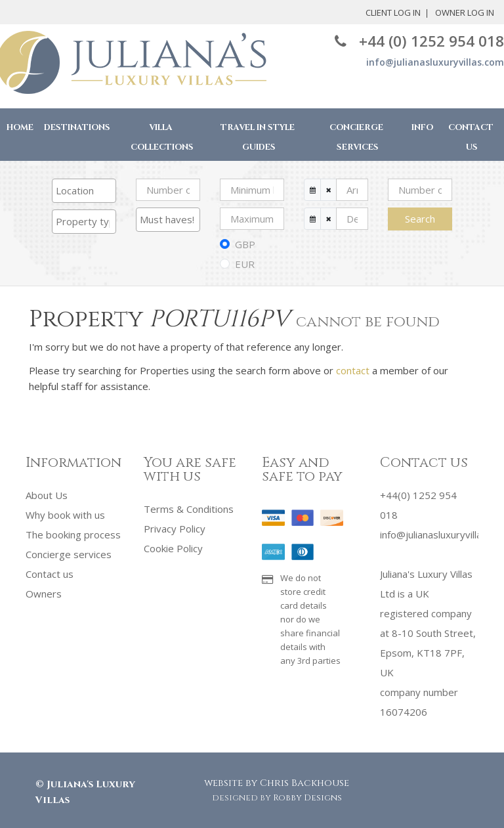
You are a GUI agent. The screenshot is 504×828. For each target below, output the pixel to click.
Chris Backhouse (304, 783)
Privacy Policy (175, 529)
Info (422, 128)
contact (353, 370)
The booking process (73, 534)
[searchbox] (84, 190)
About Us (47, 495)
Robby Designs (307, 798)
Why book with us (65, 515)
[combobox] (84, 191)
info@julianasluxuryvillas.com (435, 62)
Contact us (50, 574)
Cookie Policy (173, 548)
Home (20, 128)
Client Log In (342, 12)
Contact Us (471, 138)
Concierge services (69, 554)
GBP (245, 244)
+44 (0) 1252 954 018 (419, 41)
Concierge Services (356, 138)
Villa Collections (162, 138)
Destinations (77, 128)
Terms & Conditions (189, 509)
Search (420, 219)
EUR (245, 264)
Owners (44, 594)
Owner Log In (413, 12)
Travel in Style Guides (258, 138)
